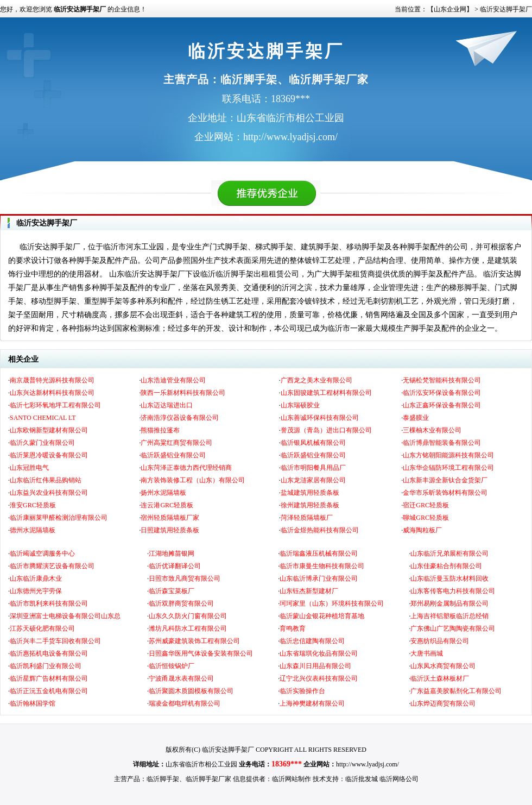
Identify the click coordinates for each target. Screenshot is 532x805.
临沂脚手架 (163, 779)
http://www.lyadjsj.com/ (368, 764)
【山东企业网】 (450, 9)
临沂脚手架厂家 (208, 779)
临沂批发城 (362, 779)
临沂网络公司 (399, 779)
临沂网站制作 (292, 779)
